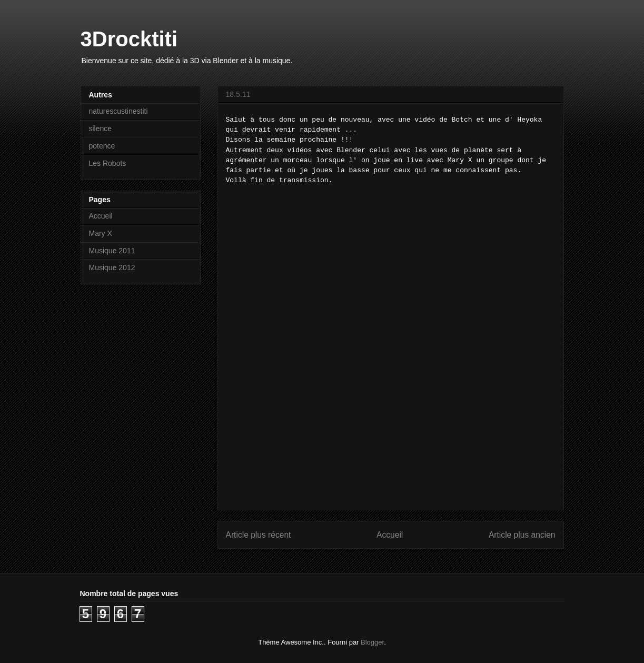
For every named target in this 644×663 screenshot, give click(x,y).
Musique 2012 (112, 268)
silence (101, 128)
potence (102, 146)
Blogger (372, 642)
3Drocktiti (129, 39)
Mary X (101, 233)
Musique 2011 (112, 251)
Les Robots (108, 163)
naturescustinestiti (118, 111)
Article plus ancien (522, 535)
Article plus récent (259, 535)
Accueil (390, 535)
